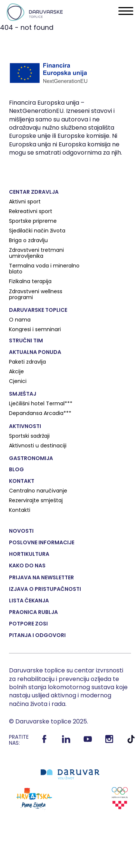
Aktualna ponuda (35, 352)
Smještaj (23, 394)
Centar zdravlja (34, 192)
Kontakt (22, 481)
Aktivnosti (25, 426)
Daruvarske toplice (38, 310)
